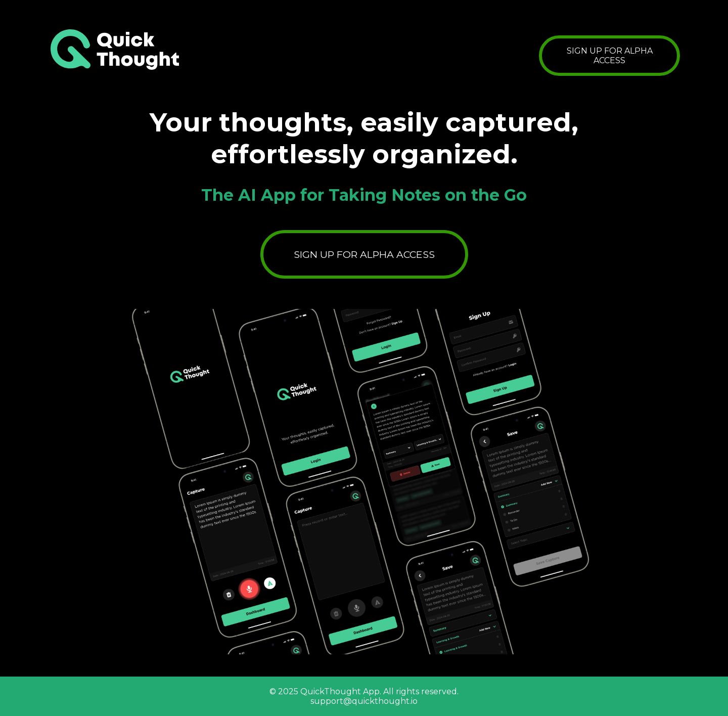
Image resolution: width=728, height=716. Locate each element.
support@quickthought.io (364, 701)
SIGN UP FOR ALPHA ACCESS (610, 56)
